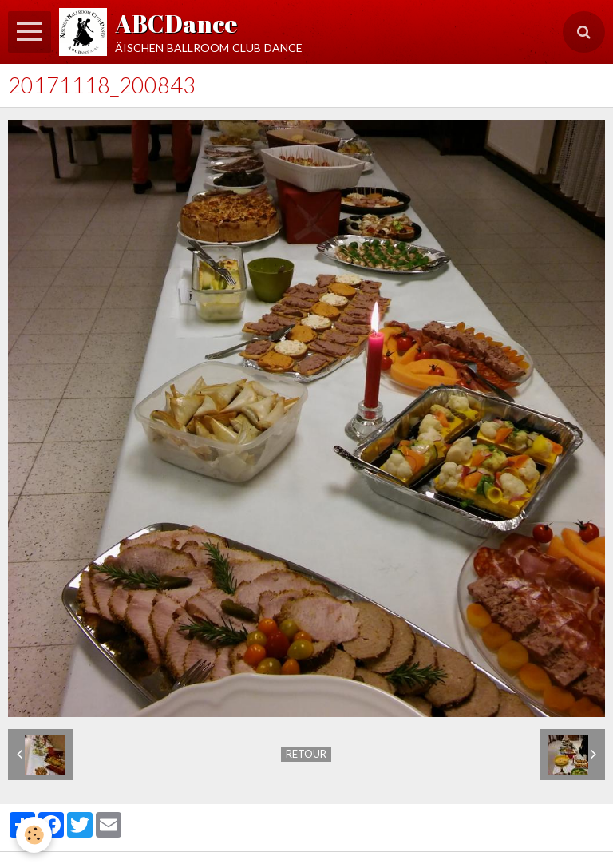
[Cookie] (34, 835)
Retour (306, 754)
